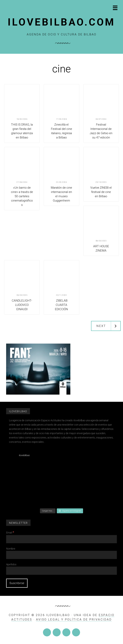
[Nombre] (61, 555)
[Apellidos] (61, 571)
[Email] (61, 539)
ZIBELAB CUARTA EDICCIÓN (61, 305)
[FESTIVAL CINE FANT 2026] (38, 394)
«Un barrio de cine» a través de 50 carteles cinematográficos (22, 196)
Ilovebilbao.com (61, 22)
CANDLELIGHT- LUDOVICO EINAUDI (22, 305)
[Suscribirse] (17, 583)
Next (101, 326)
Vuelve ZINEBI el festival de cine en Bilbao (101, 192)
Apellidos (11, 564)
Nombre (11, 549)
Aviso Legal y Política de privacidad (74, 619)
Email (10, 533)
